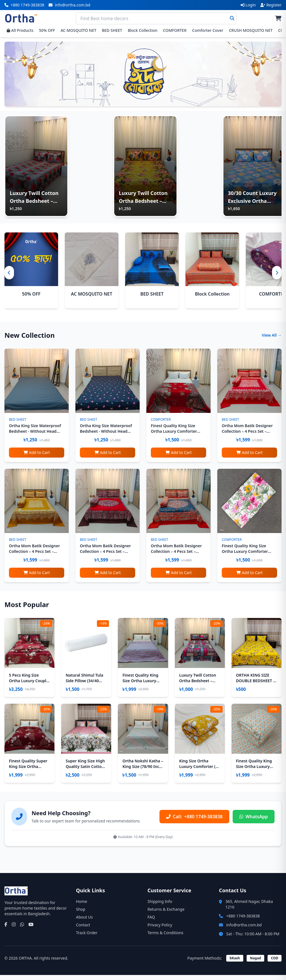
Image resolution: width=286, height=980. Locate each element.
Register (271, 5)
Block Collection (142, 30)
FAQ (151, 922)
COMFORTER (175, 30)
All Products (20, 30)
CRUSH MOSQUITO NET (251, 30)
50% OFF (47, 30)
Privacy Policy (160, 930)
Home (82, 906)
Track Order (87, 938)
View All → (272, 340)
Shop (81, 914)
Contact (83, 930)
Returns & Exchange (166, 914)
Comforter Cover (208, 30)
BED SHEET (112, 30)
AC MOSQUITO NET (78, 30)
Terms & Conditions (165, 938)
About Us (84, 922)
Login (248, 5)
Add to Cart (37, 457)
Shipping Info (160, 906)
